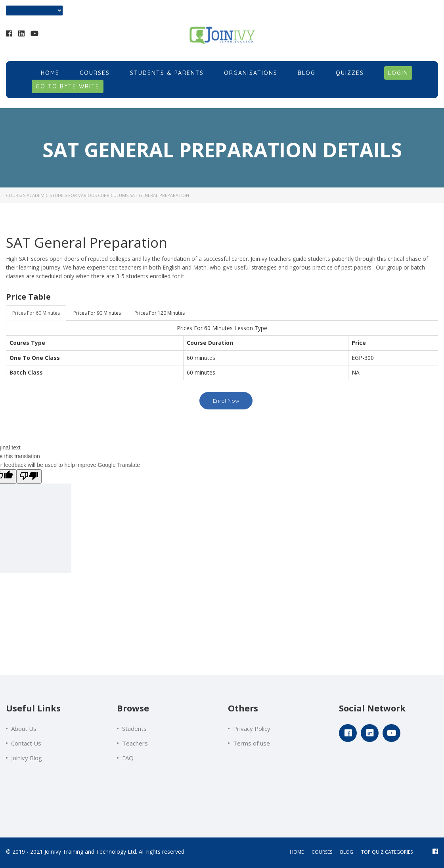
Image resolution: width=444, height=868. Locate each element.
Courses (95, 73)
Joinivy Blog (27, 758)
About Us (24, 728)
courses (322, 852)
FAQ (128, 758)
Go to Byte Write (68, 86)
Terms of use (252, 743)
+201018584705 (398, 35)
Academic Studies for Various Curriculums (78, 195)
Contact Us (26, 743)
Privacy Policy (252, 728)
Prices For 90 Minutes (97, 313)
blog (347, 852)
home (297, 852)
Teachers (135, 743)
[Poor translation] (29, 476)
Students (134, 728)
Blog (307, 73)
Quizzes (350, 73)
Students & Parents (167, 73)
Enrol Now (226, 401)
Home (50, 73)
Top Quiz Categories (387, 852)
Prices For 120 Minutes (160, 313)
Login (398, 73)
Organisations (251, 73)
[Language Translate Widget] (34, 11)
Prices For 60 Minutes (36, 313)
